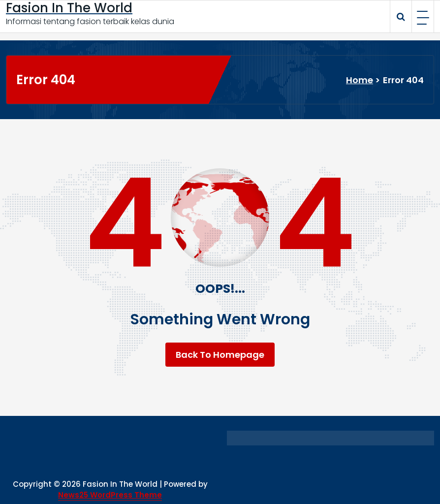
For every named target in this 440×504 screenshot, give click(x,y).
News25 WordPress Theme (110, 495)
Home (360, 80)
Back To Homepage (220, 355)
